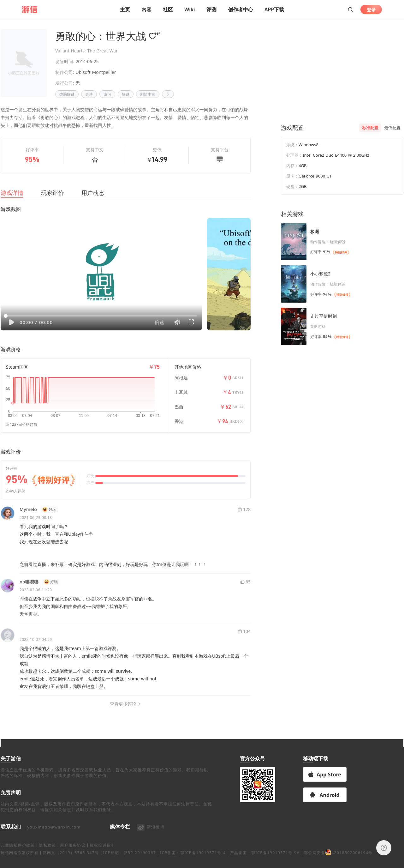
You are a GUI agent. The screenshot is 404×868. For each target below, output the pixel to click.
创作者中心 (241, 9)
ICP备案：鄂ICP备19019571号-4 (193, 860)
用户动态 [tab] (93, 200)
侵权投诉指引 (102, 853)
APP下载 (274, 9)
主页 (125, 9)
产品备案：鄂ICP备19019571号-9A (265, 860)
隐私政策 (47, 853)
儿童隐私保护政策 (18, 853)
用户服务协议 (73, 853)
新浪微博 (150, 835)
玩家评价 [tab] (52, 200)
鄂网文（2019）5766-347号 (71, 860)
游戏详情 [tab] (12, 200)
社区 (168, 9)
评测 (211, 9)
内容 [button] (146, 9)
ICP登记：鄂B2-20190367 (130, 860)
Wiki (190, 9)
